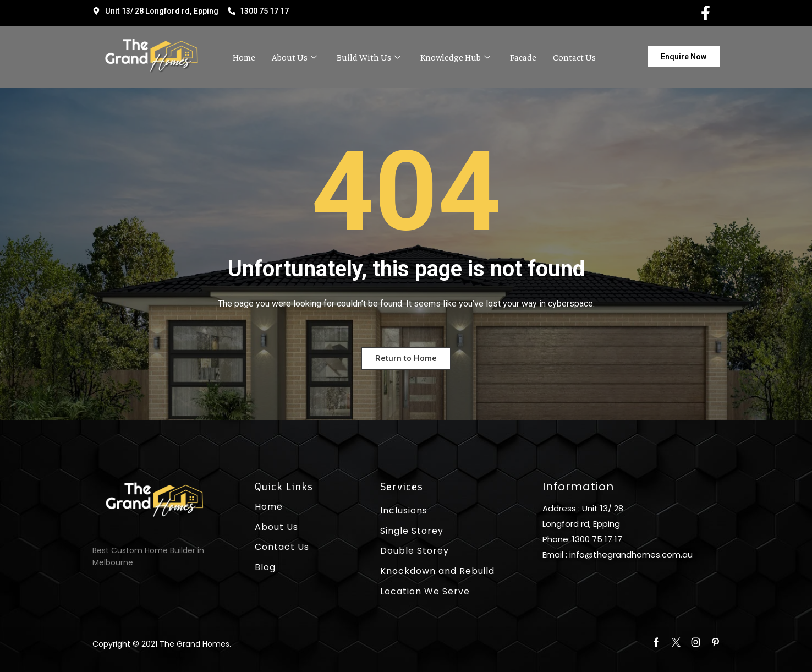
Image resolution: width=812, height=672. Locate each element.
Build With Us (369, 57)
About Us (294, 57)
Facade (523, 57)
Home (244, 57)
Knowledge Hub (455, 57)
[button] (684, 57)
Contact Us (574, 57)
